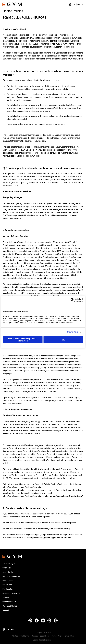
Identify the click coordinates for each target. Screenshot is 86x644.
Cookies (35, 636)
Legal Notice (45, 636)
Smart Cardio (8, 572)
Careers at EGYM (9, 602)
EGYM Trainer (8, 580)
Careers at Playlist (10, 606)
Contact (6, 610)
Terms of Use (69, 636)
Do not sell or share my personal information (23, 340)
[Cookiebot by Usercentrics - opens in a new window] (72, 300)
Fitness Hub (7, 585)
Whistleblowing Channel (20, 636)
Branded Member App (11, 576)
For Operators (8, 589)
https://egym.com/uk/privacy (58, 538)
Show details (72, 332)
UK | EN (76, 4)
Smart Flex (7, 568)
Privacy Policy (57, 636)
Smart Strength (9, 564)
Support (6, 597)
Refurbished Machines (11, 593)
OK (63, 340)
